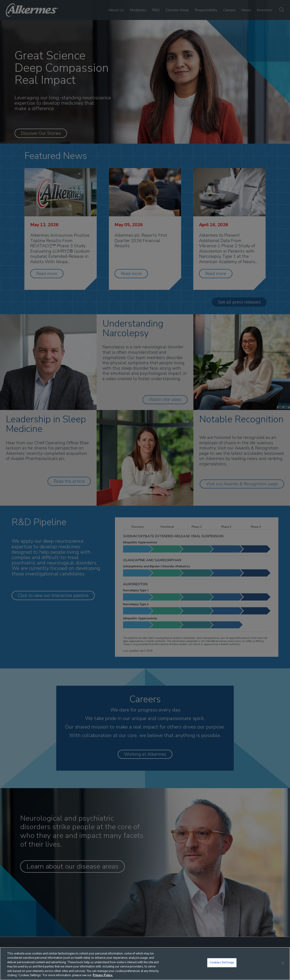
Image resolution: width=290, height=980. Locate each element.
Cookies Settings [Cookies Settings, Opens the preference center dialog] (222, 963)
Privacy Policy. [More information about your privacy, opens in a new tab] (103, 975)
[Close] (283, 963)
